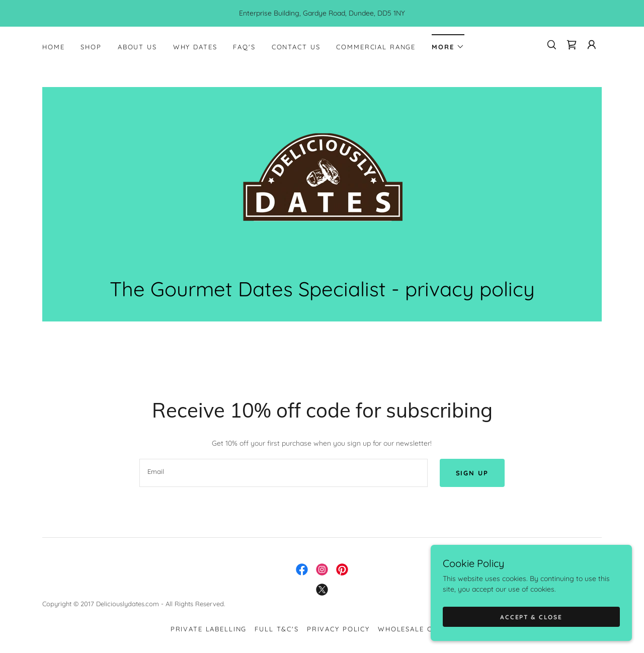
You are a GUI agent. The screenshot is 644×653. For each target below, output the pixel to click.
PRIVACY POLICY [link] (338, 629)
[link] (572, 45)
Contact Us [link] (296, 47)
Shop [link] (91, 47)
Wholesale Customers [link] (426, 629)
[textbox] (283, 473)
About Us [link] (137, 47)
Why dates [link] (195, 47)
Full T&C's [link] (277, 629)
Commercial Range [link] (376, 47)
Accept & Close (531, 617)
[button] (448, 44)
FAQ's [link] (244, 47)
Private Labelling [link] (209, 629)
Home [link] (53, 47)
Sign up (472, 473)
